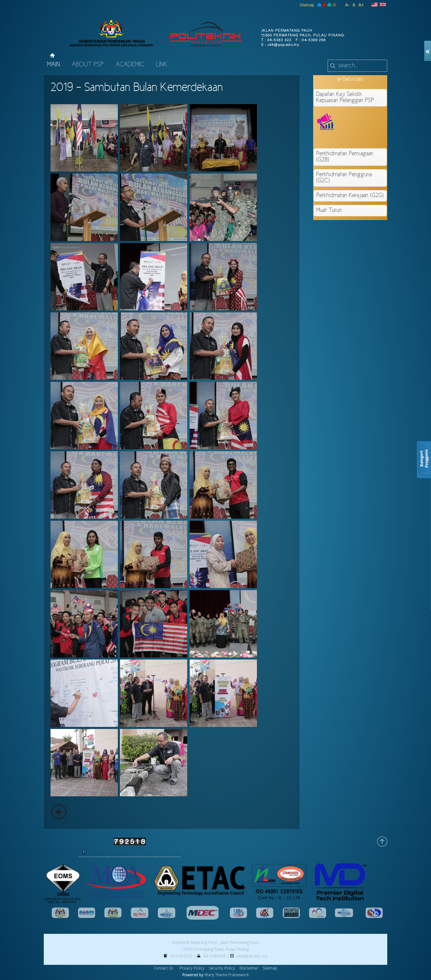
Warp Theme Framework (227, 975)
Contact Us (163, 968)
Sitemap (307, 5)
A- (347, 5)
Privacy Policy (192, 968)
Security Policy (222, 968)
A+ (361, 5)
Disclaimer (249, 968)
